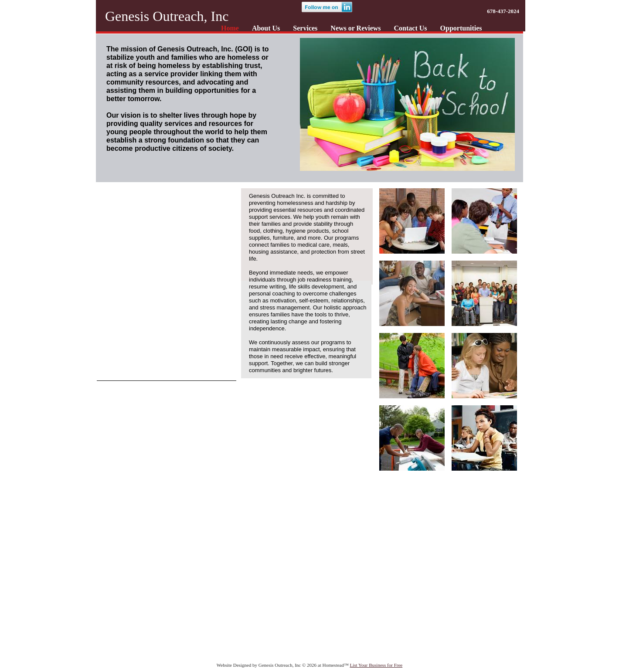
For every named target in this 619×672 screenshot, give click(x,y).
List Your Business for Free (376, 665)
